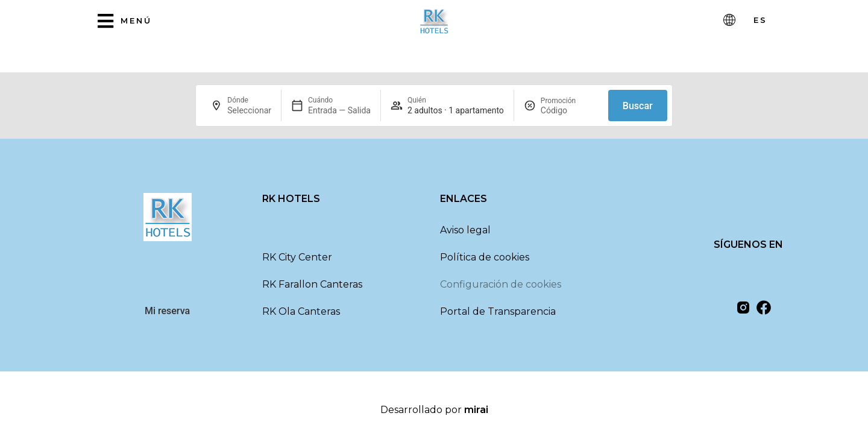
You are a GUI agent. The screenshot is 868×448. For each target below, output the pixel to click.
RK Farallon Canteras (312, 284)
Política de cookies (485, 257)
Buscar (638, 106)
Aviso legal (465, 230)
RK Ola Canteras (301, 311)
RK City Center (297, 257)
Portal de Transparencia (498, 311)
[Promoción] (570, 110)
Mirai (476, 410)
